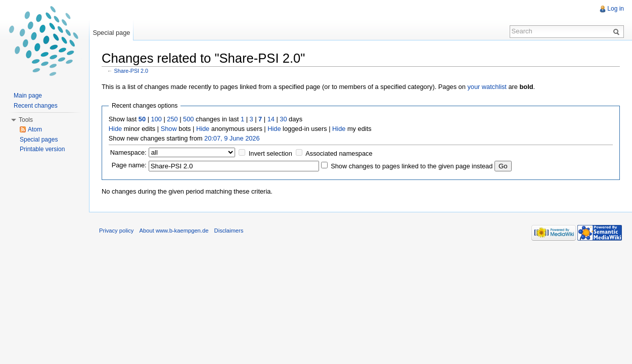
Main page (28, 96)
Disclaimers (229, 231)
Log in (616, 9)
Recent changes (36, 106)
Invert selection (270, 153)
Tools (26, 120)
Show (169, 129)
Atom (35, 129)
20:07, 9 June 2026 (232, 138)
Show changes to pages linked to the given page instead (412, 166)
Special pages (39, 140)
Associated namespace (339, 153)
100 (156, 119)
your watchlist (487, 87)
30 (283, 119)
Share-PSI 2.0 (131, 71)
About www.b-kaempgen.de (174, 231)
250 (172, 119)
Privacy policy (116, 231)
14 (271, 119)
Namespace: (128, 152)
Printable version (42, 149)
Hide (115, 129)
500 (188, 119)
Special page (111, 33)
